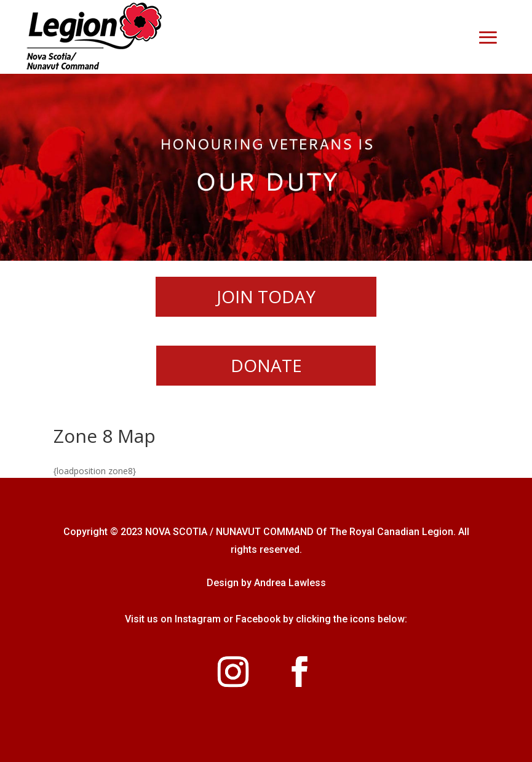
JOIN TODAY (266, 296)
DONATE (266, 365)
